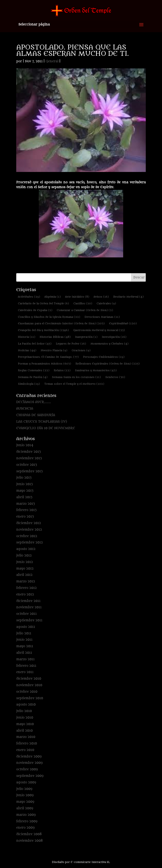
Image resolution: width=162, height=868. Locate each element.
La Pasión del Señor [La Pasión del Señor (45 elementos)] (35, 344)
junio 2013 (24, 484)
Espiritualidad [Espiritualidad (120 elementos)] (123, 323)
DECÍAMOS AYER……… (34, 402)
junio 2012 (25, 562)
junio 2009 (25, 795)
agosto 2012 (26, 549)
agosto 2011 (26, 627)
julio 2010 (24, 711)
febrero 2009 (27, 821)
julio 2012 (24, 556)
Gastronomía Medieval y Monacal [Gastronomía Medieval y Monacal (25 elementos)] (99, 330)
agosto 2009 (26, 782)
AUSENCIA (25, 409)
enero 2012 (25, 594)
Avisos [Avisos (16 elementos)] (101, 297)
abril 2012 (24, 575)
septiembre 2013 (29, 471)
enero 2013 (25, 517)
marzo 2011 (25, 659)
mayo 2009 (25, 802)
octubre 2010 (27, 692)
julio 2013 (24, 478)
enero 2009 (25, 828)
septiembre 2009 (30, 776)
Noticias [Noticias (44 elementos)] (27, 350)
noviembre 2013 (29, 458)
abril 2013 (24, 497)
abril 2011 (24, 653)
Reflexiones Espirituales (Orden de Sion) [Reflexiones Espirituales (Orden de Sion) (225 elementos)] (108, 364)
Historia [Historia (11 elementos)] (27, 337)
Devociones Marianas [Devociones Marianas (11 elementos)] (102, 317)
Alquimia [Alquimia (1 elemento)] (53, 297)
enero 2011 (25, 672)
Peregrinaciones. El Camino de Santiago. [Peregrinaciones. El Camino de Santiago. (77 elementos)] (48, 357)
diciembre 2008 (29, 834)
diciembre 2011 (28, 601)
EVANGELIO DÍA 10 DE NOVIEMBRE (46, 428)
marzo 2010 (26, 737)
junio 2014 (25, 445)
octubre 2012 (27, 536)
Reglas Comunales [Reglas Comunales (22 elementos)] (34, 370)
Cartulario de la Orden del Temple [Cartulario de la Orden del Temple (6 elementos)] (43, 303)
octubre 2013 (27, 465)
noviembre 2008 (30, 841)
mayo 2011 (25, 646)
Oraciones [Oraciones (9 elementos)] (81, 350)
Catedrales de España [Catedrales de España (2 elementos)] (35, 310)
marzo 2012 (26, 581)
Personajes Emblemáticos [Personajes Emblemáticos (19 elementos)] (104, 357)
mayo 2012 (25, 569)
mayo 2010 (25, 724)
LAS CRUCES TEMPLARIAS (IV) (42, 422)
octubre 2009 (27, 769)
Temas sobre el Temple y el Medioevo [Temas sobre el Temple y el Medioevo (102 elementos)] (74, 384)
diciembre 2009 (29, 757)
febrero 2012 (26, 588)
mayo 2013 (25, 491)
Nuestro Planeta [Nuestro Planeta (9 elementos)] (54, 350)
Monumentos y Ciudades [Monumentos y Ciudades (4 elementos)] (109, 344)
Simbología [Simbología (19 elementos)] (29, 384)
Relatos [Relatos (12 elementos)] (62, 370)
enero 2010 (25, 750)
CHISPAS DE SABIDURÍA (36, 415)
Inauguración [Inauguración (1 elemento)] (86, 337)
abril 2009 (25, 808)
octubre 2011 (26, 614)
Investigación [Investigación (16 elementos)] (114, 337)
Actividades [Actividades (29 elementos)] (29, 297)
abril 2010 (24, 731)
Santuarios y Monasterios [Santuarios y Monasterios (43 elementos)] (96, 370)
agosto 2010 (26, 705)
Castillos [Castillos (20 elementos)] (83, 303)
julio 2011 (24, 633)
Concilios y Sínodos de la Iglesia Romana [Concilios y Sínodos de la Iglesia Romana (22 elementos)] (49, 317)
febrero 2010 (27, 744)
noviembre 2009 (29, 763)
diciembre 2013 (28, 452)
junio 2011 (24, 640)
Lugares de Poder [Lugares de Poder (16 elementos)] (71, 344)
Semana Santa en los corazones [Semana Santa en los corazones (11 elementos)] (76, 377)
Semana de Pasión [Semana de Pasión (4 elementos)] (33, 377)
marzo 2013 (26, 504)
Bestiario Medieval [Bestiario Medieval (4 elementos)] (128, 297)
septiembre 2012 (30, 542)
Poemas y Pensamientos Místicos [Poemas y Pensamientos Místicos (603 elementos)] (45, 364)
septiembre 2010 (30, 698)
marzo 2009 (26, 815)
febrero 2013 (26, 510)
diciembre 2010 (29, 679)
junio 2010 (25, 718)
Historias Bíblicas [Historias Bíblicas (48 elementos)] (55, 337)
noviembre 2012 (29, 530)
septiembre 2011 (29, 620)
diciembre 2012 (29, 523)
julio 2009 (24, 789)
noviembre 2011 (29, 607)
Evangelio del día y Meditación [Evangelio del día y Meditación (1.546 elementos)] (43, 330)
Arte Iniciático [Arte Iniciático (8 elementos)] (77, 297)
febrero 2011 (26, 666)
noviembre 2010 (29, 685)
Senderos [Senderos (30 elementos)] (115, 377)
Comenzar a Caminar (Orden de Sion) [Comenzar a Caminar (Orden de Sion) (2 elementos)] (85, 310)
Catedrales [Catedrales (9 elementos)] (106, 303)
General (52, 61)
